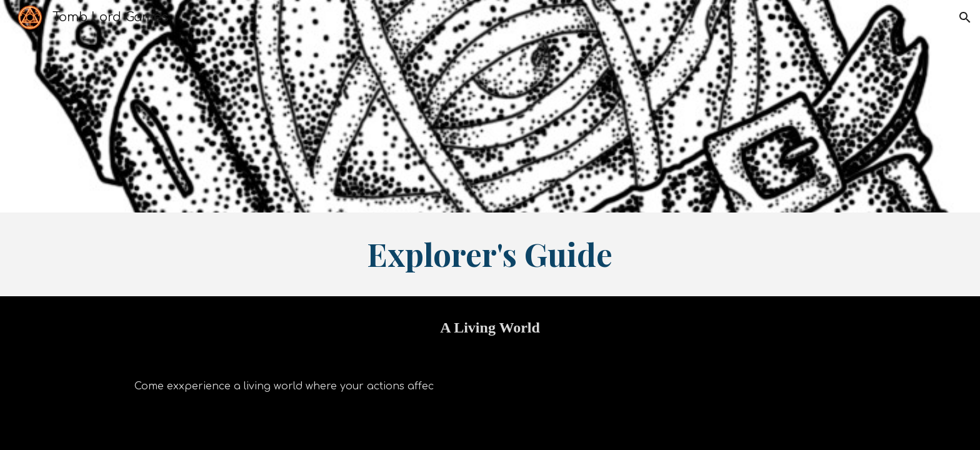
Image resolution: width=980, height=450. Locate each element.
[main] (490, 254)
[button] (965, 17)
